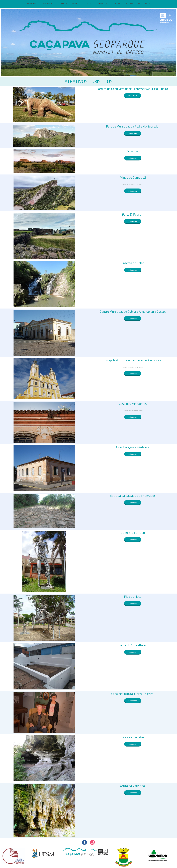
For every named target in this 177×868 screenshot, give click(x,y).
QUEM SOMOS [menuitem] (49, 4)
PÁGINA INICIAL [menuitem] (33, 4)
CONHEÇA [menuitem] (76, 4)
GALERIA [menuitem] (117, 4)
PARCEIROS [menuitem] (129, 4)
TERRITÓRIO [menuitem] (63, 4)
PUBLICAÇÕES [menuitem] (104, 4)
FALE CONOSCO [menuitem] (144, 4)
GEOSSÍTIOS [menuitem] (89, 4)
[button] (133, 96)
